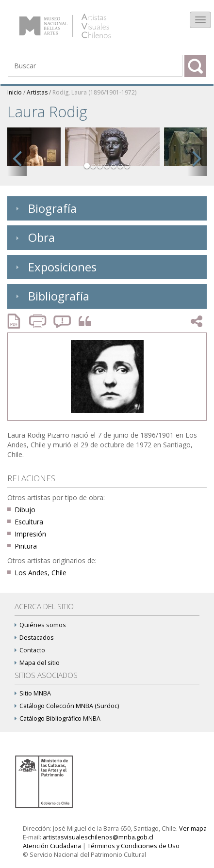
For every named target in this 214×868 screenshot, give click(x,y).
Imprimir (39, 321)
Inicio (15, 92)
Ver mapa (193, 829)
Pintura (26, 546)
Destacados (34, 638)
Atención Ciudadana (52, 846)
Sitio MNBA (33, 693)
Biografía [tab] (45, 208)
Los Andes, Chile (41, 573)
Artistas (37, 92)
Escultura (29, 522)
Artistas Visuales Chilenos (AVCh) (77, 22)
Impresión (30, 534)
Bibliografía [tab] (51, 296)
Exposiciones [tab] (55, 267)
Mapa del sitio (37, 663)
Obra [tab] (34, 237)
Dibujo (25, 510)
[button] (17, 157)
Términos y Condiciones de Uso (133, 846)
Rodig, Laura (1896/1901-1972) (94, 92)
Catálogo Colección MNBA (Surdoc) (67, 706)
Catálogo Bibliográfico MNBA (58, 718)
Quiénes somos (40, 625)
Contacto (30, 650)
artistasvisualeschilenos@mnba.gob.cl (98, 837)
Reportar (63, 321)
